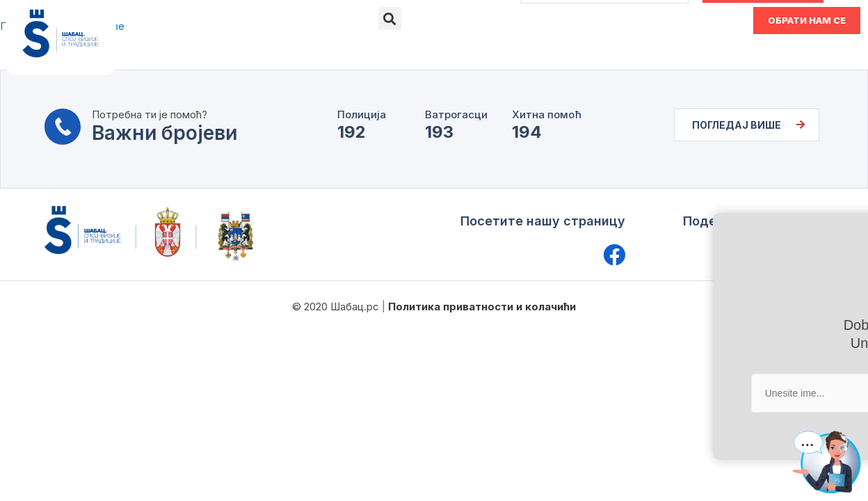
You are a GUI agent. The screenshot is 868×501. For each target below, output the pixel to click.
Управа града (246, 50)
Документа (413, 50)
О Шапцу (162, 50)
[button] (390, 18)
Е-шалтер (333, 50)
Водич (582, 50)
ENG (682, 19)
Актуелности (505, 50)
